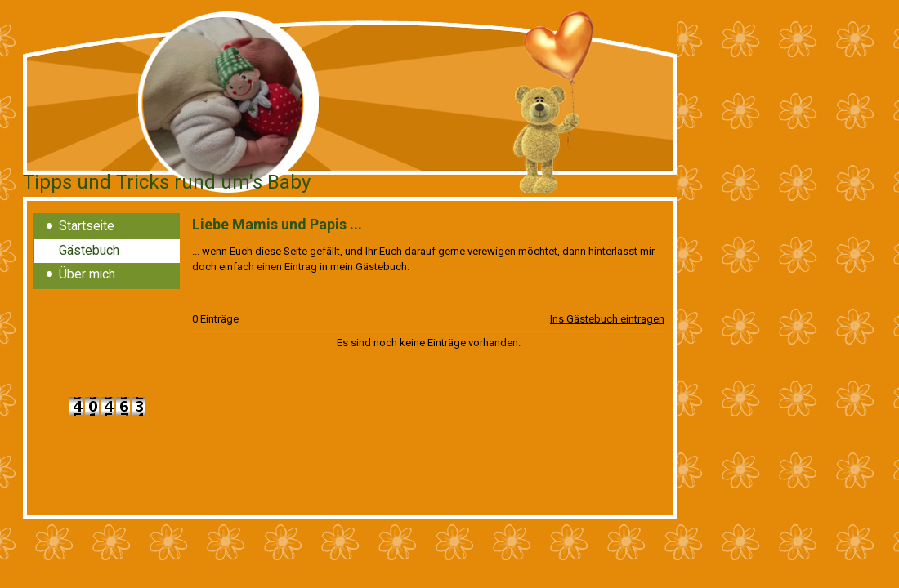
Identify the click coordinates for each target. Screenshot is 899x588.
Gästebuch (89, 251)
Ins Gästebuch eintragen (607, 319)
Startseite (87, 226)
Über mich (87, 274)
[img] (350, 104)
